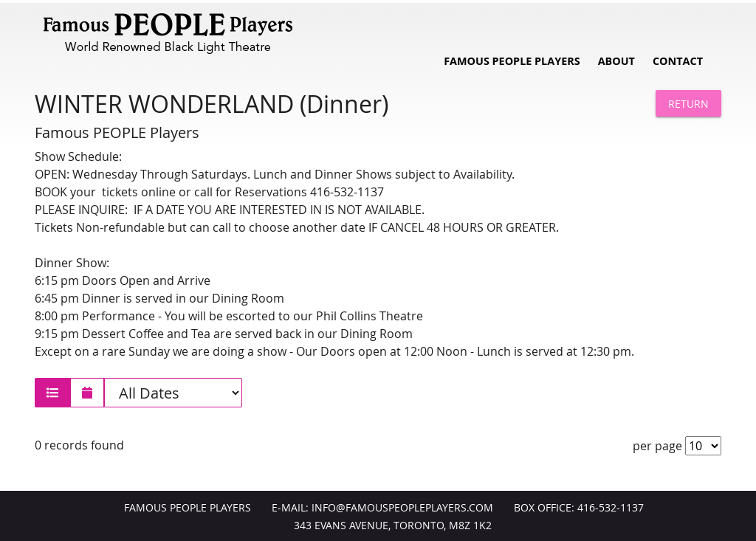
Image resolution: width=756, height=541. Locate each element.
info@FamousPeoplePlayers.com (402, 508)
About (616, 61)
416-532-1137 (611, 508)
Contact (678, 61)
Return (688, 104)
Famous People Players (512, 61)
